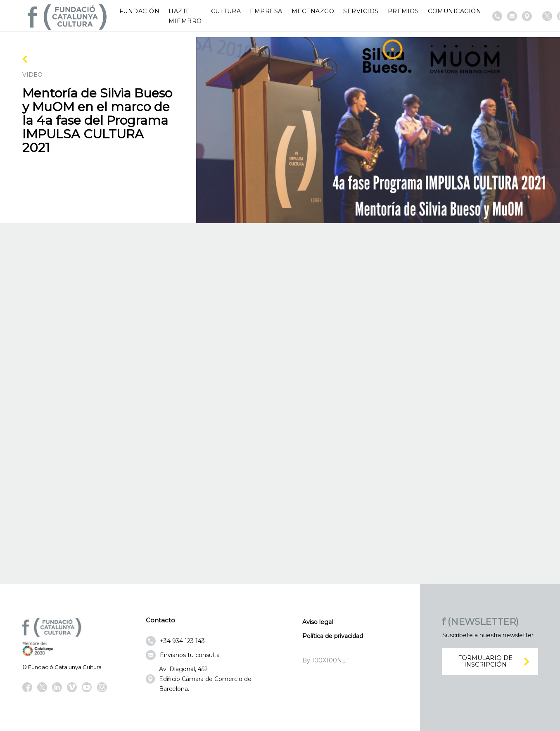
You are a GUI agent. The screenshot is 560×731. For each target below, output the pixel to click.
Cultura (226, 11)
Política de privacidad (333, 636)
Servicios (361, 11)
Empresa (266, 11)
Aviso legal (318, 622)
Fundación (140, 11)
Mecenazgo (313, 11)
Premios (403, 11)
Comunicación (454, 11)
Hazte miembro (185, 16)
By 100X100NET (326, 660)
